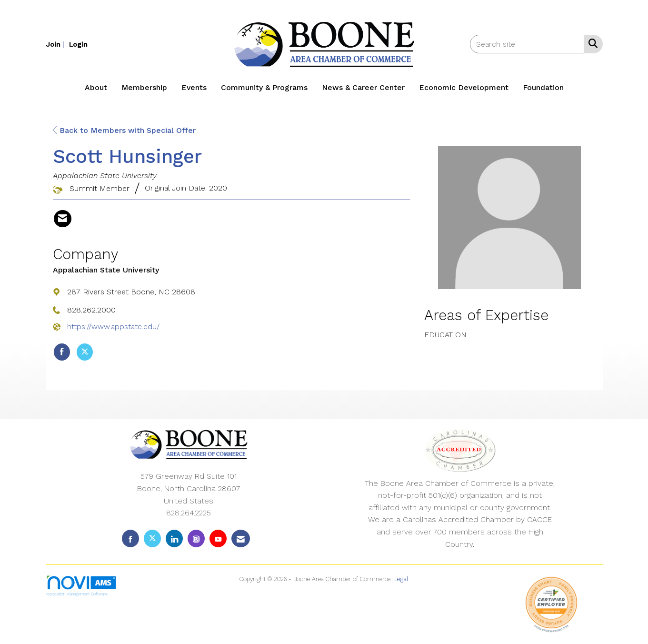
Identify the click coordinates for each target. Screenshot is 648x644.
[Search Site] (591, 43)
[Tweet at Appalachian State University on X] (85, 352)
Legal (401, 579)
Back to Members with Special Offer (124, 130)
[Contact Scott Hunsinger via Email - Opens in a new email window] (63, 219)
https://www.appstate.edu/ (113, 327)
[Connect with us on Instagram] (196, 538)
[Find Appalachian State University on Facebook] (62, 352)
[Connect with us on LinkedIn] (174, 538)
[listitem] (56, 44)
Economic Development (464, 87)
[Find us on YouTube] (218, 538)
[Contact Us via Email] (241, 538)
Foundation (543, 87)
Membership (144, 87)
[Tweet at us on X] (152, 538)
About (96, 87)
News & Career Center (363, 87)
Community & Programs (264, 87)
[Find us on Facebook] (130, 538)
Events (194, 87)
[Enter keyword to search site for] (527, 44)
